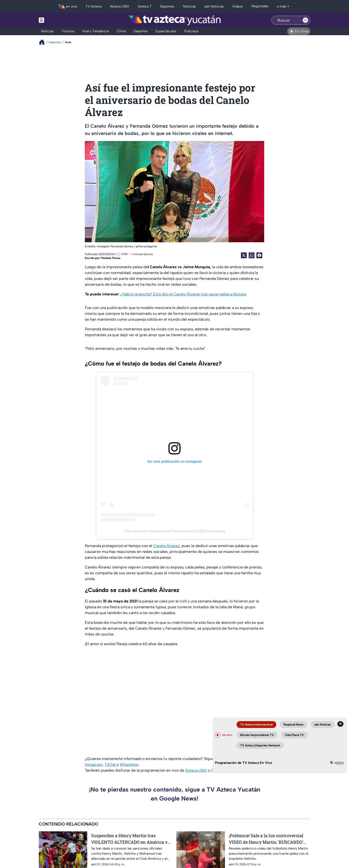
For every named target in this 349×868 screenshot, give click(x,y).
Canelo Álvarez (166, 546)
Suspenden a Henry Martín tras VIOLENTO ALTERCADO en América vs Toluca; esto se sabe (131, 839)
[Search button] (305, 20)
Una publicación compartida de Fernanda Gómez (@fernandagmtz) (174, 531)
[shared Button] (252, 255)
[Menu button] (58, 20)
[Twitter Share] (244, 255)
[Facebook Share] (259, 255)
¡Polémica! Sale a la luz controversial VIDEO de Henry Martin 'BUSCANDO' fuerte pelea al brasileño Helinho (266, 839)
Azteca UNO (196, 770)
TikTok (111, 764)
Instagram (94, 764)
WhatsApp (129, 764)
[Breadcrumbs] (44, 42)
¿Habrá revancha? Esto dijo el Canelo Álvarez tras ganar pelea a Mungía (183, 294)
